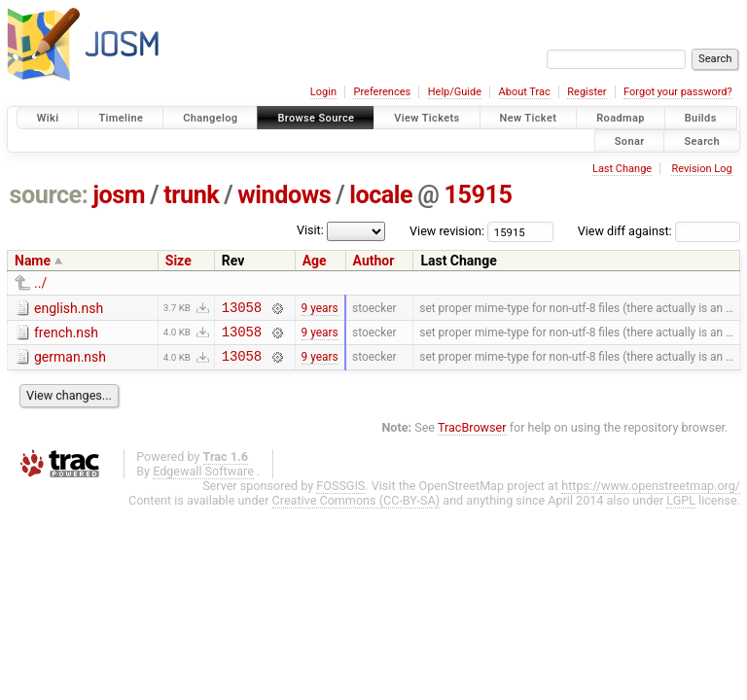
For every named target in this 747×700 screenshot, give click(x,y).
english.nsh (69, 308)
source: (49, 195)
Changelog (210, 118)
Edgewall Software (203, 480)
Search (702, 140)
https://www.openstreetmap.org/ (651, 494)
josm (119, 195)
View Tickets (427, 118)
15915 (478, 195)
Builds (701, 118)
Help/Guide (455, 92)
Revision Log (701, 169)
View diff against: (659, 231)
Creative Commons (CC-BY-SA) (356, 509)
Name (33, 261)
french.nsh (66, 335)
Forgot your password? (678, 92)
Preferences (382, 92)
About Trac (525, 92)
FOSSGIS (340, 494)
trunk (191, 195)
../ (40, 283)
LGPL (681, 509)
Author (374, 261)
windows (284, 195)
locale (381, 195)
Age (315, 261)
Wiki (48, 118)
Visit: (310, 230)
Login (323, 92)
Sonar (630, 140)
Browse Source (316, 118)
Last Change (622, 169)
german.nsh (70, 363)
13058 (242, 310)
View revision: (447, 231)
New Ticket (529, 118)
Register (587, 92)
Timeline (121, 118)
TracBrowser (472, 436)
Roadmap (621, 118)
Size (178, 261)
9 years (320, 309)
